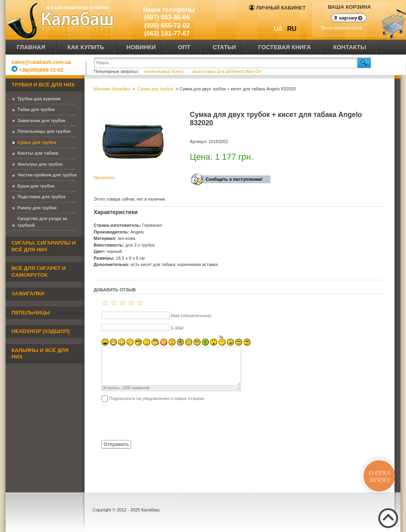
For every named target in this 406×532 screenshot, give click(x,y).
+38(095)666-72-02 (37, 70)
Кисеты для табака (38, 153)
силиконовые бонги (164, 71)
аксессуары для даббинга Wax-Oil (227, 71)
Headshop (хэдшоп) (41, 331)
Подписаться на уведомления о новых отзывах (157, 398)
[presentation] (154, 421)
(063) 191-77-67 (167, 33)
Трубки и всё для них (43, 85)
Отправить (116, 444)
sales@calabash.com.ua (41, 62)
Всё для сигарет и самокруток (39, 272)
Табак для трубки (36, 109)
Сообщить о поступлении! (234, 179)
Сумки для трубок (37, 142)
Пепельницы (31, 313)
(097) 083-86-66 (167, 17)
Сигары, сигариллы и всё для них (44, 246)
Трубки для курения (39, 99)
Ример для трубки (37, 208)
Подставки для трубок (42, 197)
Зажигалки (28, 294)
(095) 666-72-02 (167, 26)
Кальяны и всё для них (40, 354)
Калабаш (61, 20)
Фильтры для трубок (40, 164)
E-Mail (177, 328)
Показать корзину (344, 19)
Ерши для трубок (36, 186)
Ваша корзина (350, 7)
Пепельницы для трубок (44, 131)
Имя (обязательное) (191, 316)
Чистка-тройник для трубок (47, 175)
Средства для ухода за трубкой (42, 222)
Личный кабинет (277, 8)
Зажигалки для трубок (41, 121)
